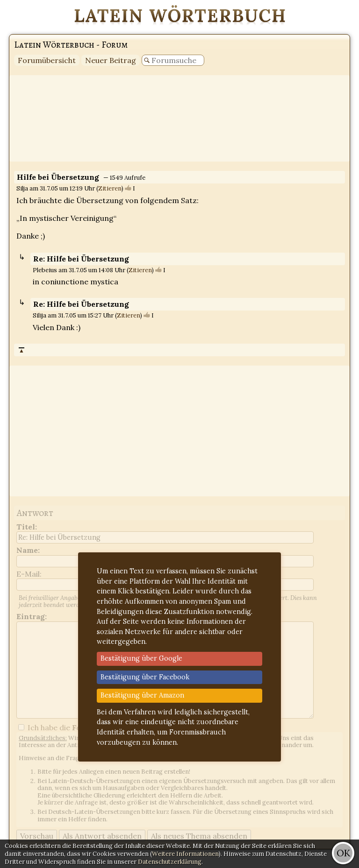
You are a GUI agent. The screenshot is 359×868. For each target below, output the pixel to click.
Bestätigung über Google (141, 658)
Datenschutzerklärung (170, 862)
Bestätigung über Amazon (142, 695)
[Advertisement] (179, 118)
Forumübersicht (47, 60)
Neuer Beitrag (111, 60)
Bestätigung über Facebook (145, 677)
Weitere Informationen (185, 854)
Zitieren (110, 188)
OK (343, 853)
